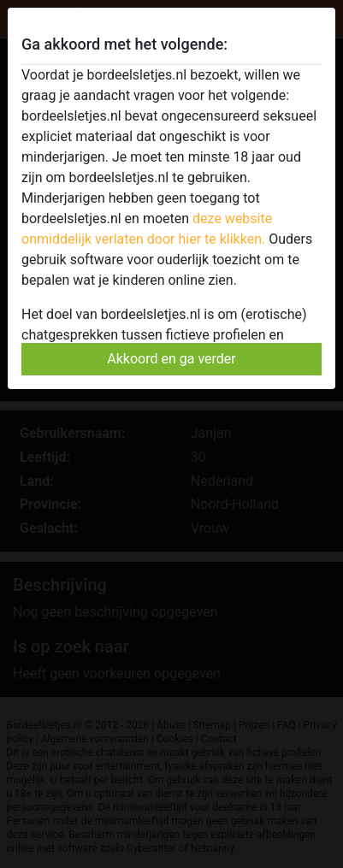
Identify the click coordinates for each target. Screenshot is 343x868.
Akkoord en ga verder (171, 359)
